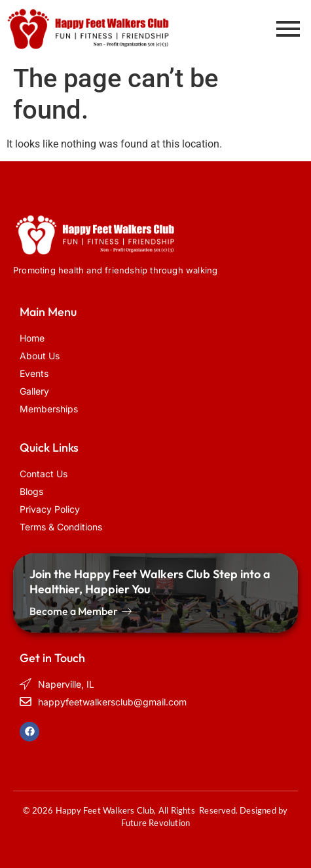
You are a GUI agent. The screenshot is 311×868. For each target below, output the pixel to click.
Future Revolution (155, 823)
